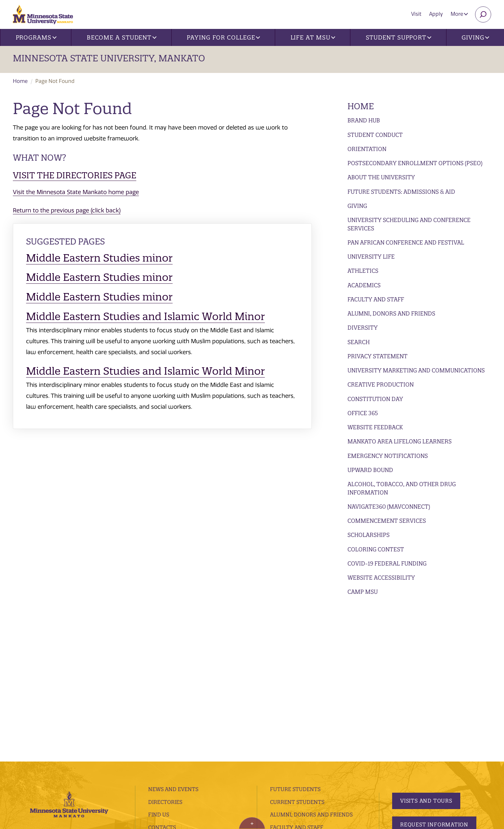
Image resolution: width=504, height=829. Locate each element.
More (459, 14)
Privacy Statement (378, 356)
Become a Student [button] (122, 37)
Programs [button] (36, 37)
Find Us (159, 660)
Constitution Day (375, 399)
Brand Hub (364, 120)
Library (159, 685)
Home (20, 81)
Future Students (295, 634)
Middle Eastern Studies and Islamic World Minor (145, 316)
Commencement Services (387, 521)
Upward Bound (370, 470)
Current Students (297, 647)
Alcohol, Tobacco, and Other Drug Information (402, 488)
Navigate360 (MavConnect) (389, 507)
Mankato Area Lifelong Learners (400, 441)
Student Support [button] (399, 37)
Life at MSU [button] (313, 37)
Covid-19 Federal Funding (387, 563)
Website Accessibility (381, 578)
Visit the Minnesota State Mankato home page (76, 192)
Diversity (363, 328)
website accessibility (224, 769)
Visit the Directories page (75, 175)
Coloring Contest (376, 549)
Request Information (434, 670)
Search (359, 342)
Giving (357, 206)
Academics (364, 285)
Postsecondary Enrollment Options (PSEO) (415, 163)
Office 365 (363, 413)
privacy (150, 769)
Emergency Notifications (388, 456)
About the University (381, 177)
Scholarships (369, 535)
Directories (165, 647)
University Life (371, 257)
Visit (416, 14)
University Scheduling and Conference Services (409, 224)
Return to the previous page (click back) (67, 210)
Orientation (367, 149)
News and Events (173, 634)
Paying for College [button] (223, 37)
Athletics (363, 271)
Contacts (162, 673)
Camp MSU (363, 592)
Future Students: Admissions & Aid (401, 192)
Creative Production (381, 384)
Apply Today (419, 693)
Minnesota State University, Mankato (109, 58)
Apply (436, 14)
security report (179, 769)
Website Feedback (375, 427)
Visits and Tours (426, 646)
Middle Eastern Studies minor (99, 258)
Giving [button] (475, 37)
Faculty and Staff (376, 299)
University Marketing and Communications (416, 370)
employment (167, 698)
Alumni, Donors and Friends (391, 313)
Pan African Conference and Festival (406, 242)
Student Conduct (375, 135)
